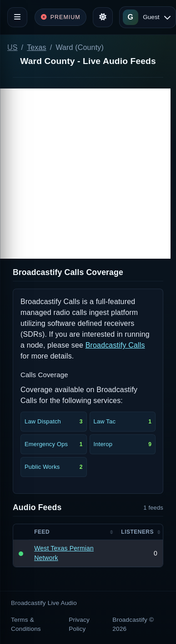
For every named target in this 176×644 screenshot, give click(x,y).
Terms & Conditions (26, 624)
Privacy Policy (79, 624)
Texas (37, 47)
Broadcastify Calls (115, 345)
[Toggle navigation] (17, 17)
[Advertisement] (85, 174)
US (13, 47)
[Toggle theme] (103, 17)
